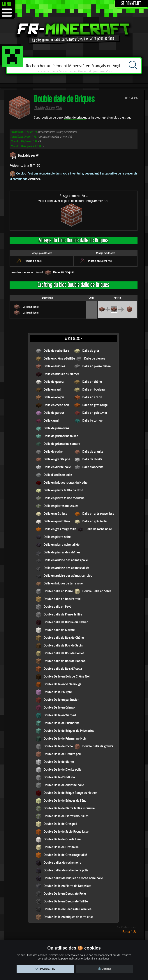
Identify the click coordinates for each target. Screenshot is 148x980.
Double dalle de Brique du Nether (66, 622)
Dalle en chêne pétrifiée (59, 358)
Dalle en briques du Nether (61, 374)
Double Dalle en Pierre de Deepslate (67, 886)
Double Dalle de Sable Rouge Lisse (66, 832)
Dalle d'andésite (93, 467)
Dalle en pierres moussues (61, 506)
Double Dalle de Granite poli (62, 754)
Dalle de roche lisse (56, 351)
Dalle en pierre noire (57, 537)
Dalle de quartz (54, 382)
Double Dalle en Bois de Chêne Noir (67, 676)
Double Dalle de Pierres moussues (66, 816)
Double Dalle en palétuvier (61, 700)
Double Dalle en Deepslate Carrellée (68, 909)
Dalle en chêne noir (56, 405)
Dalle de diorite (92, 459)
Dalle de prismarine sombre (62, 444)
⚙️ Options (105, 969)
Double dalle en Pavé (58, 607)
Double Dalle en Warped (60, 715)
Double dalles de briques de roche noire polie (73, 878)
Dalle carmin (52, 420)
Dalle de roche (53, 451)
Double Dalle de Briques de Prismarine (69, 731)
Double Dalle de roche (58, 746)
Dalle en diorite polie (57, 467)
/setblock (34, 179)
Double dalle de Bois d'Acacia (63, 669)
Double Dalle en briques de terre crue (68, 917)
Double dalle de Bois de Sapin (63, 645)
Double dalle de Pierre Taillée (63, 614)
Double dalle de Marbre (59, 630)
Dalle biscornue (92, 420)
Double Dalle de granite (98, 746)
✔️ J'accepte (45, 969)
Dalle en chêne (92, 382)
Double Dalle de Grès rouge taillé (65, 855)
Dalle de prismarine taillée (61, 436)
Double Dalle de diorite (59, 762)
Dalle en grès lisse (55, 514)
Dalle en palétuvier (95, 413)
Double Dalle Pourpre (58, 692)
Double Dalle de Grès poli (60, 824)
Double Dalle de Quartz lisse (62, 839)
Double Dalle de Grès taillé (61, 847)
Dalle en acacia (92, 397)
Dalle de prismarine (57, 428)
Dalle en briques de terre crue (63, 583)
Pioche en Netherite (100, 261)
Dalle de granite (93, 451)
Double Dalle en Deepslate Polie (65, 894)
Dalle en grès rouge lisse (98, 514)
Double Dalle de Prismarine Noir (65, 738)
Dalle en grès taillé (94, 521)
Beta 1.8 (129, 932)
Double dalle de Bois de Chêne (64, 638)
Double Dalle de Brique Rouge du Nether (70, 793)
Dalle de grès (91, 351)
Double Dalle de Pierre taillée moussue (69, 808)
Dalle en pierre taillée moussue (64, 498)
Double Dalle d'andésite (59, 777)
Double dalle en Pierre (58, 591)
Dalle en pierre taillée (96, 366)
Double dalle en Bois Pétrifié (62, 599)
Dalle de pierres (95, 358)
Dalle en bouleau (93, 389)
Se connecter (132, 4)
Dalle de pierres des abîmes (62, 552)
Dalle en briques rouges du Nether (66, 483)
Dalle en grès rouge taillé (60, 529)
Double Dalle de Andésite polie (64, 785)
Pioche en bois (33, 261)
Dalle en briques (64, 272)
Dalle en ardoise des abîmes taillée (67, 568)
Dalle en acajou (54, 397)
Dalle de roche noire (99, 529)
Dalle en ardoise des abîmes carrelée (68, 576)
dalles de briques (75, 117)
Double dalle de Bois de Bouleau (65, 653)
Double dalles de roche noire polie (66, 870)
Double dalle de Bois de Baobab (65, 661)
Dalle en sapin (53, 389)
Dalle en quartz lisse (57, 521)
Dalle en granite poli (57, 459)
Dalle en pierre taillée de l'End (63, 490)
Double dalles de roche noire (62, 863)
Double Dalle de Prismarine (62, 723)
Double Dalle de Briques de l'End (65, 801)
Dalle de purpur (54, 413)
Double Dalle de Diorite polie (62, 769)
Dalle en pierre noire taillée (62, 545)
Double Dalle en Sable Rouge (62, 684)
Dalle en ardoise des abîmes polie (66, 560)
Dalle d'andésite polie (58, 475)
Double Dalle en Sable (97, 591)
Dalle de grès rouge (95, 405)
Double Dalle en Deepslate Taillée (66, 901)
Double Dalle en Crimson (60, 707)
